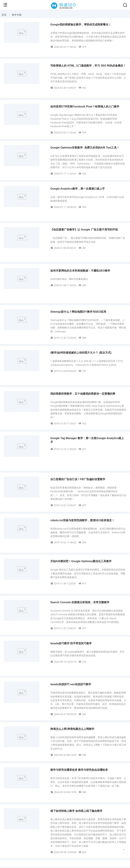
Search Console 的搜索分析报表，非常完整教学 (80, 602)
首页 (4, 15)
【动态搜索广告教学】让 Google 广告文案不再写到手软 (84, 230)
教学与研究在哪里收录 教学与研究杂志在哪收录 (79, 770)
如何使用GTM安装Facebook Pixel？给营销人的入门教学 (85, 107)
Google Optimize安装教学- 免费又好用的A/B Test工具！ (85, 148)
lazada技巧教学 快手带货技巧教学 (71, 643)
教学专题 (17, 15)
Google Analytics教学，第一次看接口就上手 (78, 189)
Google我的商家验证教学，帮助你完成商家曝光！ (81, 25)
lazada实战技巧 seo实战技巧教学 (71, 684)
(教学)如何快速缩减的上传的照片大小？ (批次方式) (81, 353)
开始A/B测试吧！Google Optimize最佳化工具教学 (81, 561)
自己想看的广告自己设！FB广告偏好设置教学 (78, 479)
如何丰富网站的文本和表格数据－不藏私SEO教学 (80, 271)
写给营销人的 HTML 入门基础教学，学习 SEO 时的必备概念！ (88, 66)
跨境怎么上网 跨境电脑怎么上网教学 (72, 729)
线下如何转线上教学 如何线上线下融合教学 (76, 811)
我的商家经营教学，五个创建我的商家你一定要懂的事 (83, 394)
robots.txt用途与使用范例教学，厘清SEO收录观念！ (82, 520)
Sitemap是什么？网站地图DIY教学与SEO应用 (78, 312)
